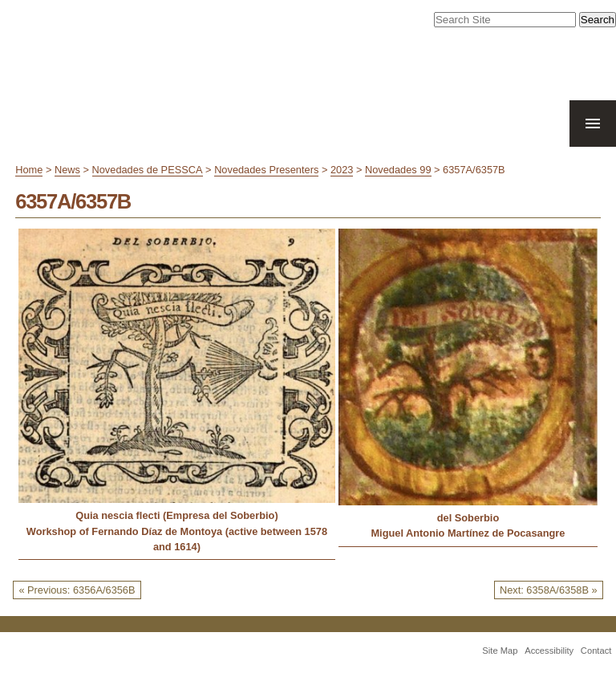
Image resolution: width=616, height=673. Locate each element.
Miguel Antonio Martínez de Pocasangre (468, 533)
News (67, 170)
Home (29, 170)
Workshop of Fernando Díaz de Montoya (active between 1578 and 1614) (177, 539)
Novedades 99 (398, 170)
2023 (342, 170)
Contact (596, 651)
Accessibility (549, 651)
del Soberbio (468, 518)
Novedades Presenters (266, 170)
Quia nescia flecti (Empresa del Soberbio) (176, 515)
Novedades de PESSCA (148, 170)
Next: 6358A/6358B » (549, 590)
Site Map (500, 651)
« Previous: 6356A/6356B (77, 590)
